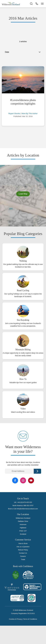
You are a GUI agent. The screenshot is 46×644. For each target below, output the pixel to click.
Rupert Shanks (14, 114)
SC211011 (31, 613)
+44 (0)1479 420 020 (25, 502)
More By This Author (30, 114)
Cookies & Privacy (15, 619)
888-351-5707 (29, 506)
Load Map (23, 194)
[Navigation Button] (42, 4)
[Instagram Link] (23, 480)
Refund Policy (23, 550)
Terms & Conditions (30, 619)
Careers (23, 556)
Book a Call (12, 509)
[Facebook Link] (15, 480)
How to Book (23, 543)
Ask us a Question (23, 547)
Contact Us (23, 553)
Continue (37, 471)
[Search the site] (31, 4)
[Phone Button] (37, 4)
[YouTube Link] (31, 480)
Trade (23, 559)
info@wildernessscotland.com (27, 509)
